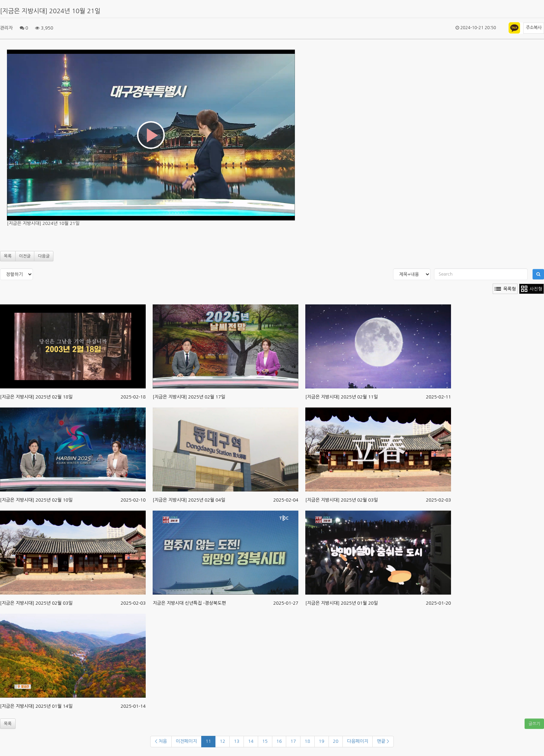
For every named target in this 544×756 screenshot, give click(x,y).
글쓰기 (534, 724)
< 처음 (161, 741)
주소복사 (534, 28)
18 (307, 741)
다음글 (44, 256)
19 (322, 741)
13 (237, 741)
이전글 (25, 256)
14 (251, 741)
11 (209, 741)
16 (279, 741)
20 (336, 741)
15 (265, 741)
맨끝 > (383, 741)
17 (293, 741)
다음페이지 (358, 741)
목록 (8, 256)
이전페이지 (186, 741)
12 (222, 741)
